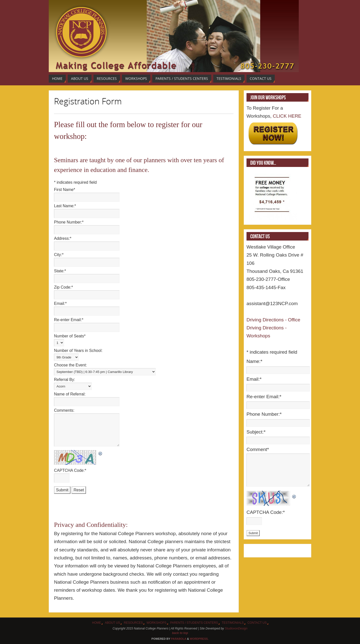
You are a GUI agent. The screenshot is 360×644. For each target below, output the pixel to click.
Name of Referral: (70, 394)
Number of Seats (70, 336)
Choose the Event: (70, 365)
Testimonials (233, 623)
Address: (63, 238)
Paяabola (179, 639)
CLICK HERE (286, 116)
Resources (133, 623)
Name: (254, 361)
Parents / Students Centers (194, 623)
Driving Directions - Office (273, 320)
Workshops (156, 623)
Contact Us (257, 623)
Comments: (64, 410)
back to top (180, 633)
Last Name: (65, 206)
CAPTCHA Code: (70, 470)
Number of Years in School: (78, 351)
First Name (64, 190)
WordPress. (199, 639)
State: (60, 271)
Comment (258, 449)
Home (96, 623)
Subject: (256, 432)
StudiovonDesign (236, 628)
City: (59, 255)
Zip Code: (63, 287)
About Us (112, 623)
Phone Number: (69, 222)
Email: (60, 303)
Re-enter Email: (69, 320)
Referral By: (64, 380)
